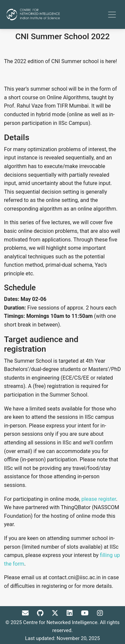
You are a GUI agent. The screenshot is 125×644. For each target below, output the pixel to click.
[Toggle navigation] (112, 15)
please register (99, 499)
